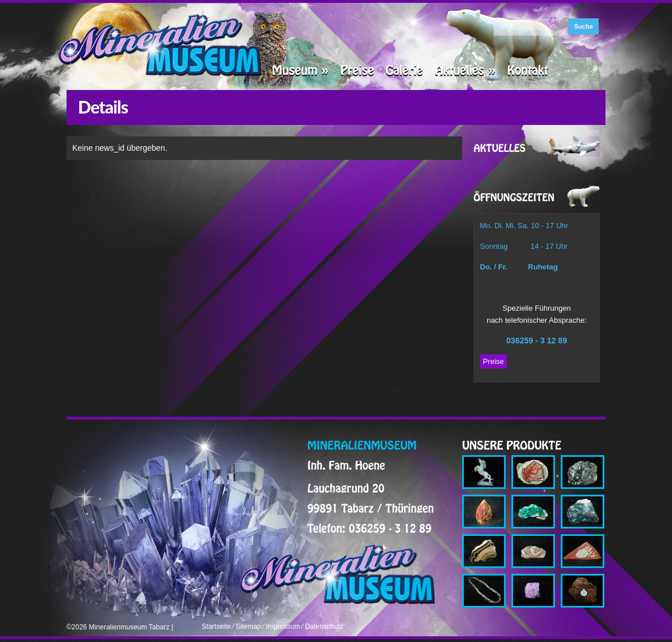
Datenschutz (324, 627)
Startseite (216, 627)
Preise (493, 361)
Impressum (283, 627)
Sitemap (248, 627)
